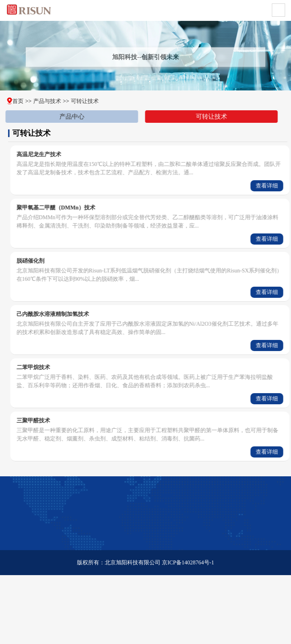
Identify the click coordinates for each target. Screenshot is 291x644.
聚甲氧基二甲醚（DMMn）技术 (68, 208)
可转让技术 (79, 101)
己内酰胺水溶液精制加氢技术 (64, 314)
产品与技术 (41, 101)
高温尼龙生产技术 (50, 154)
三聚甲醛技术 (45, 420)
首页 (12, 101)
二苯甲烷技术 (45, 367)
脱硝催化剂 (42, 261)
